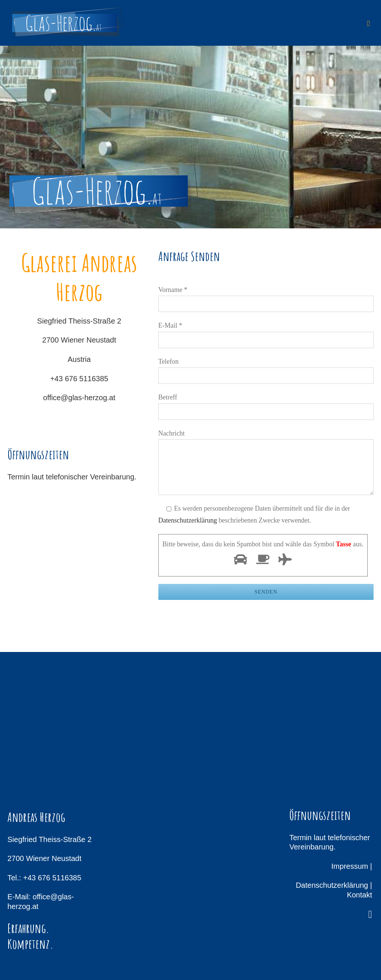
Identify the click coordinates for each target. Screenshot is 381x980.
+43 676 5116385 (79, 379)
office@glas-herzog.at (79, 398)
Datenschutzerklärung (188, 520)
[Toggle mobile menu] (368, 24)
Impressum (350, 866)
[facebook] (370, 915)
